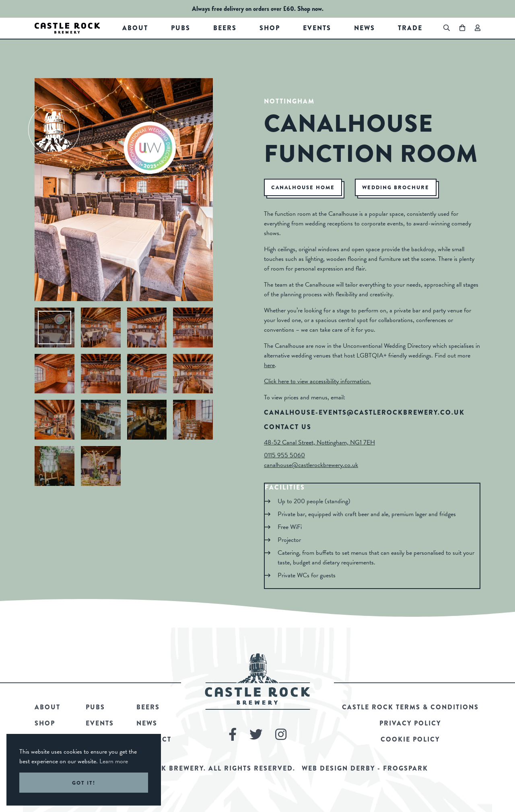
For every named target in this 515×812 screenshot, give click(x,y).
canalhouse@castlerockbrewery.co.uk (311, 465)
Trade (410, 28)
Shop (270, 28)
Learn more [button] (114, 761)
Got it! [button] (84, 783)
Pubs (181, 28)
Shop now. (310, 9)
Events (317, 28)
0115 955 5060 (284, 455)
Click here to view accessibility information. (317, 381)
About (135, 28)
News (365, 28)
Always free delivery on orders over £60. (244, 9)
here (269, 365)
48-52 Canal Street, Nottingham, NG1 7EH (319, 442)
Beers (225, 28)
